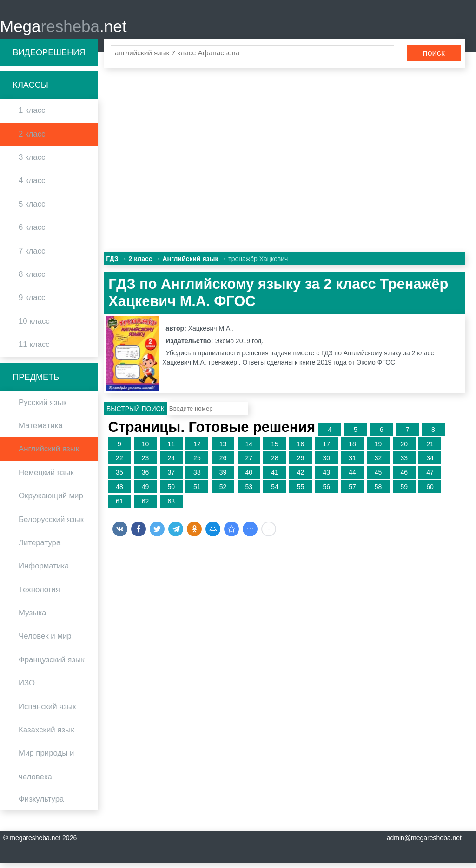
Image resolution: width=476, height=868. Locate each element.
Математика (41, 430)
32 (378, 463)
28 (275, 463)
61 (119, 505)
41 (275, 476)
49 (145, 491)
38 (197, 476)
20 (404, 448)
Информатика (44, 571)
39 (223, 476)
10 (145, 448)
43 (326, 476)
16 (301, 448)
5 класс (32, 208)
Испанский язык (47, 711)
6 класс (32, 232)
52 (223, 491)
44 (352, 476)
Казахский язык (46, 734)
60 (430, 491)
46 (404, 476)
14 (249, 448)
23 (145, 463)
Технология (39, 594)
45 (378, 476)
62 (145, 505)
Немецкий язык (46, 477)
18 (352, 448)
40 (249, 476)
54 (275, 491)
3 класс (32, 161)
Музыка (32, 617)
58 (378, 491)
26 (223, 463)
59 (404, 491)
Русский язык (43, 407)
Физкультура (41, 803)
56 (326, 491)
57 (352, 491)
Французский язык (52, 664)
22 (119, 463)
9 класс (32, 302)
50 (171, 491)
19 (378, 448)
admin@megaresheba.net (424, 842)
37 (171, 476)
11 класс (34, 349)
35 (119, 476)
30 (326, 463)
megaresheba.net (35, 842)
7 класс (32, 255)
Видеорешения (49, 57)
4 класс (32, 185)
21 (430, 448)
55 (301, 491)
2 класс (32, 138)
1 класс (32, 115)
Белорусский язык (51, 524)
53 (249, 491)
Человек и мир (45, 641)
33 (404, 463)
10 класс (34, 325)
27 (249, 463)
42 (301, 476)
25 (197, 463)
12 (197, 448)
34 (430, 463)
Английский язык (49, 454)
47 (430, 476)
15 (275, 448)
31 (352, 463)
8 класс (32, 278)
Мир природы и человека (46, 769)
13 (223, 448)
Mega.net (63, 28)
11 (171, 448)
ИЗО (27, 688)
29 (301, 463)
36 (145, 476)
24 (171, 463)
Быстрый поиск (136, 413)
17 (326, 448)
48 (119, 491)
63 (171, 505)
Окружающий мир (51, 500)
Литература (40, 547)
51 (197, 491)
